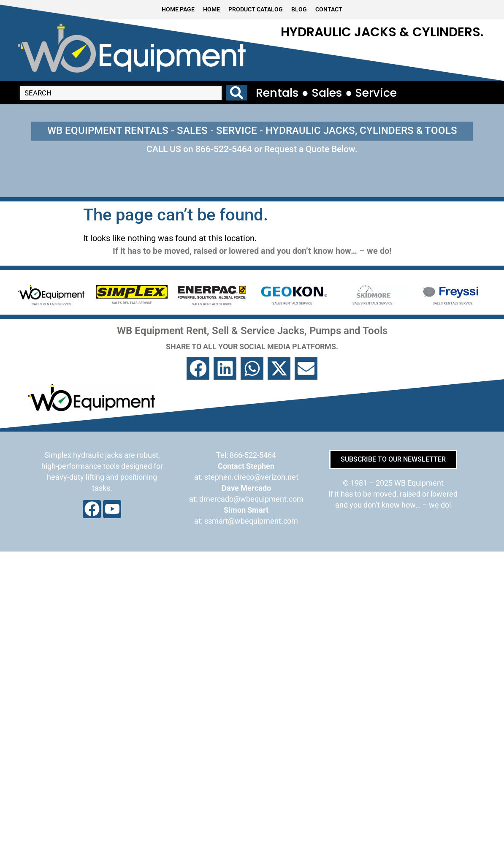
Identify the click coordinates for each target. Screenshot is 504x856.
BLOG (299, 10)
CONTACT (329, 10)
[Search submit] (237, 93)
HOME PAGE (178, 10)
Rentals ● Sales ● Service (327, 93)
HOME (211, 10)
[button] (198, 368)
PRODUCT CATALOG (256, 10)
